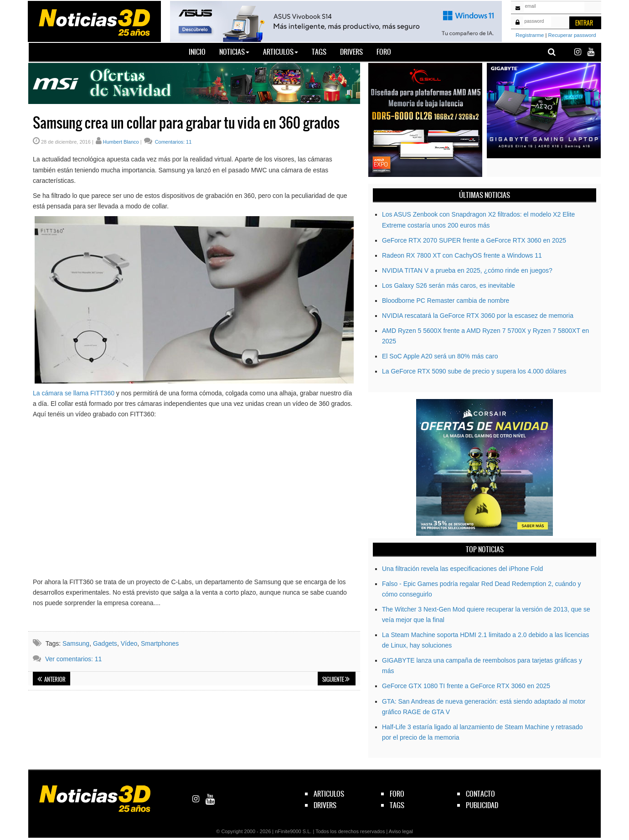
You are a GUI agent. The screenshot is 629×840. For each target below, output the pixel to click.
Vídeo (129, 643)
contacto (480, 794)
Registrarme (530, 35)
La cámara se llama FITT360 (74, 393)
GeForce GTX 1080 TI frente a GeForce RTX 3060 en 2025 (466, 686)
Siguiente (336, 679)
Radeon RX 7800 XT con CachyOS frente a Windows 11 (462, 255)
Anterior (52, 679)
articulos (329, 794)
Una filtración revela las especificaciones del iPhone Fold (462, 569)
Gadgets (105, 643)
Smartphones (160, 643)
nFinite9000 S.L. (293, 831)
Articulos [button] (281, 52)
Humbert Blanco (121, 142)
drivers (325, 805)
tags (397, 805)
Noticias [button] (234, 52)
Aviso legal (401, 831)
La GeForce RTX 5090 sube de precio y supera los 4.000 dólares (474, 371)
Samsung (76, 643)
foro (397, 794)
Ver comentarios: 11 (74, 659)
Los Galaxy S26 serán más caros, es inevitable (449, 285)
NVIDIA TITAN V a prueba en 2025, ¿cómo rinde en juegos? (467, 270)
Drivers (351, 52)
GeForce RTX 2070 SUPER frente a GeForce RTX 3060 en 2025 (474, 240)
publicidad (482, 805)
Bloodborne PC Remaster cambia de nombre (446, 301)
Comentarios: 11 (173, 142)
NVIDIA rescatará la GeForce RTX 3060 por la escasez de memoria (478, 316)
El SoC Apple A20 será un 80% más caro (440, 356)
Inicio (201, 52)
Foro (384, 52)
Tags (319, 52)
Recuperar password (572, 35)
